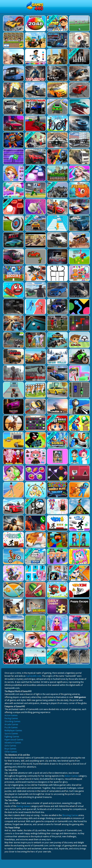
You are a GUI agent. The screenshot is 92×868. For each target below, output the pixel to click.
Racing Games (11, 718)
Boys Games (10, 749)
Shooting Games (12, 721)
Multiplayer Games (13, 731)
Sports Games (11, 734)
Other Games (11, 752)
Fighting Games (12, 737)
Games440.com (33, 676)
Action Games (11, 715)
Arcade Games (11, 724)
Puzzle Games (11, 728)
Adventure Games (13, 743)
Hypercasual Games (14, 740)
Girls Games (10, 746)
